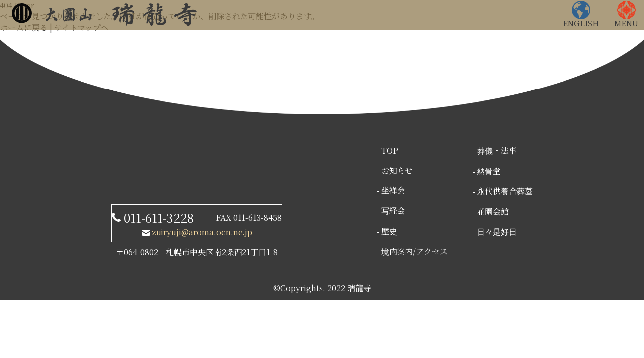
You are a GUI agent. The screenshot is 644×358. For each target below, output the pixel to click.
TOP (390, 150)
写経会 (393, 211)
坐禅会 (393, 190)
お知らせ (397, 170)
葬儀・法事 (497, 150)
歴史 (389, 231)
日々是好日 (497, 231)
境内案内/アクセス (414, 251)
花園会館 (493, 212)
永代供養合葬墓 (505, 191)
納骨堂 (489, 171)
